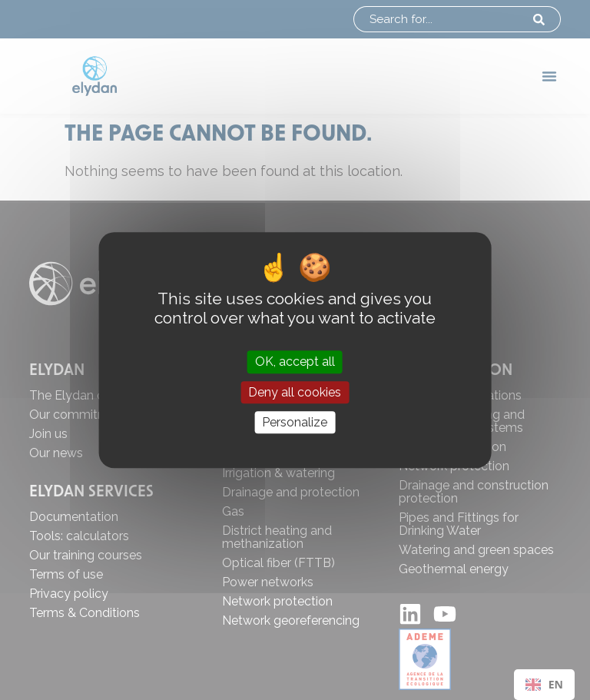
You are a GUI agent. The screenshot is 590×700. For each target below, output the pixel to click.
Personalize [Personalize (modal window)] (295, 422)
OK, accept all (295, 362)
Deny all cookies (295, 392)
